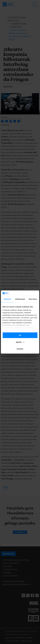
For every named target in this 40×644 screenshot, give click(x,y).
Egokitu (20, 342)
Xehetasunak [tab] (20, 299)
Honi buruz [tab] (33, 299)
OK (20, 335)
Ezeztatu (20, 349)
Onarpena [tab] (7, 299)
